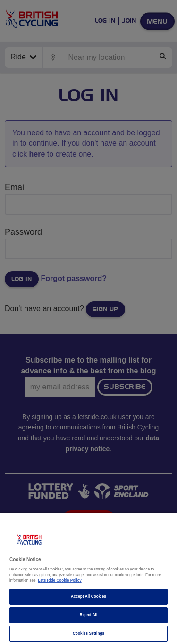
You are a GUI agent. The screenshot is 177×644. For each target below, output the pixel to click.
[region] (88, 578)
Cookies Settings (88, 633)
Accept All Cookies (88, 597)
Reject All (89, 615)
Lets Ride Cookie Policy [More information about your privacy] (60, 581)
